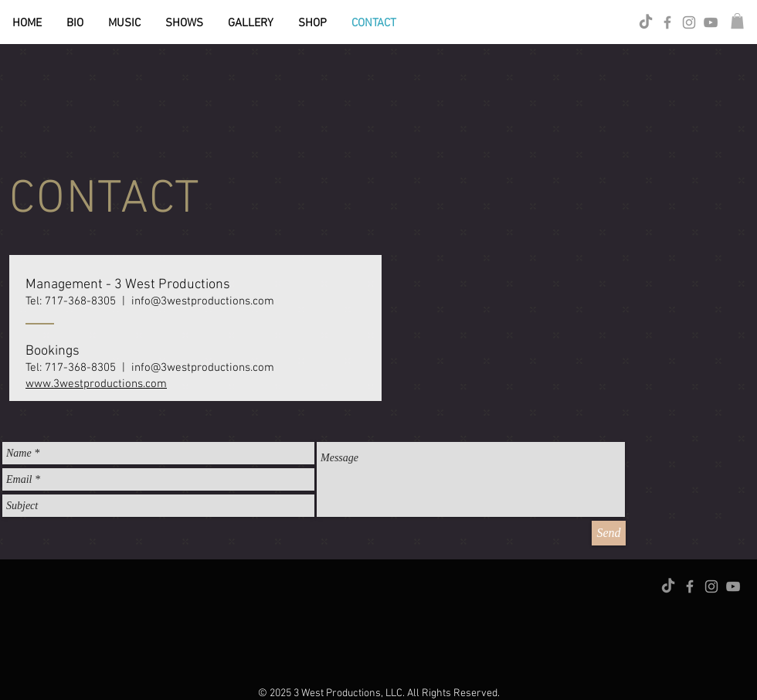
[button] (737, 21)
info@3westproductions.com (203, 301)
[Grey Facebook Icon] (667, 22)
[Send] (609, 533)
